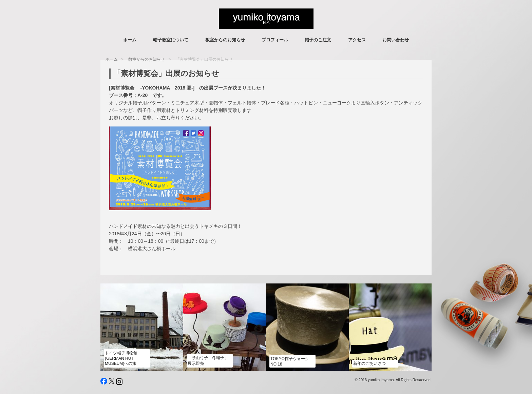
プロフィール (275, 40)
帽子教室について (171, 40)
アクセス (357, 40)
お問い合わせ (396, 40)
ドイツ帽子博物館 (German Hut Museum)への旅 (121, 358)
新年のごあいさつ (369, 363)
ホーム (130, 40)
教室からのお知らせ (225, 40)
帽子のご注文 (318, 40)
